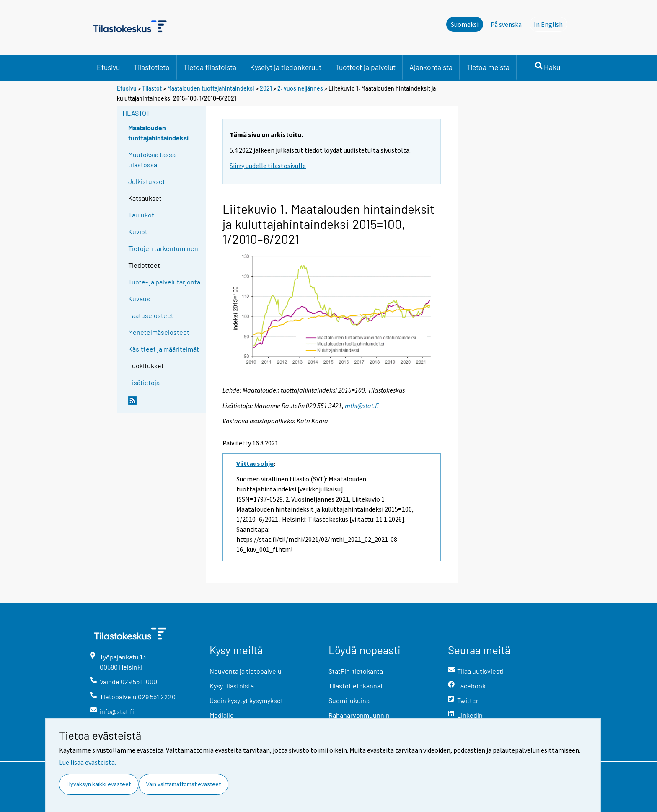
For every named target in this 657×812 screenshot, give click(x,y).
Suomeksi (465, 24)
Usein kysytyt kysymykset (246, 700)
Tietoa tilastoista (210, 67)
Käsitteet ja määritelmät (164, 349)
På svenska (506, 24)
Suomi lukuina (349, 700)
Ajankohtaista (431, 67)
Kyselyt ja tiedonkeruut (286, 67)
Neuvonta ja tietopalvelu (246, 671)
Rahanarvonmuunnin (359, 715)
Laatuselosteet (151, 315)
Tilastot (152, 88)
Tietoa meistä (488, 67)
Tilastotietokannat (356, 686)
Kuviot (138, 231)
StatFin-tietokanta (356, 671)
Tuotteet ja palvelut (365, 67)
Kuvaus (139, 299)
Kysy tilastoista (232, 686)
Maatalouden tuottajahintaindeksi (211, 88)
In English (551, 24)
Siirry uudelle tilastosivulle (268, 166)
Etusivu (108, 67)
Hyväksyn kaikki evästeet (99, 784)
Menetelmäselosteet (159, 332)
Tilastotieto (152, 67)
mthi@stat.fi (362, 406)
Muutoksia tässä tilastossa (152, 159)
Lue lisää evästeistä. (88, 762)
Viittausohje (255, 463)
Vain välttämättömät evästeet (184, 784)
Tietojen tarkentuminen (163, 248)
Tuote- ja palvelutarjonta (164, 282)
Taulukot (141, 215)
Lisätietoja (144, 382)
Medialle (222, 715)
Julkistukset (147, 181)
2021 (266, 88)
